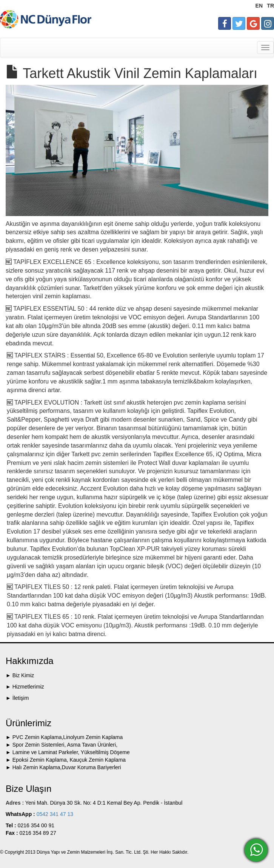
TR (270, 6)
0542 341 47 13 (54, 814)
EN (259, 6)
